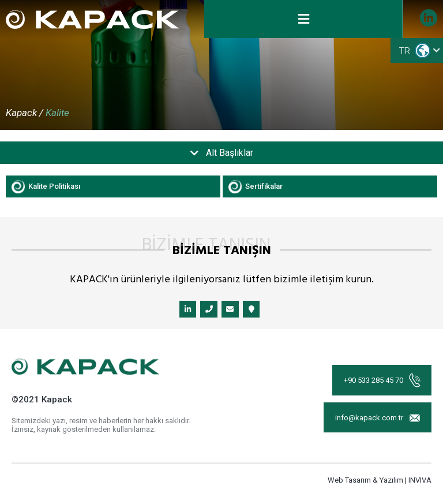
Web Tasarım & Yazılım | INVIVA (380, 482)
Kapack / (25, 113)
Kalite (57, 113)
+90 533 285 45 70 (382, 381)
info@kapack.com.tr (377, 420)
